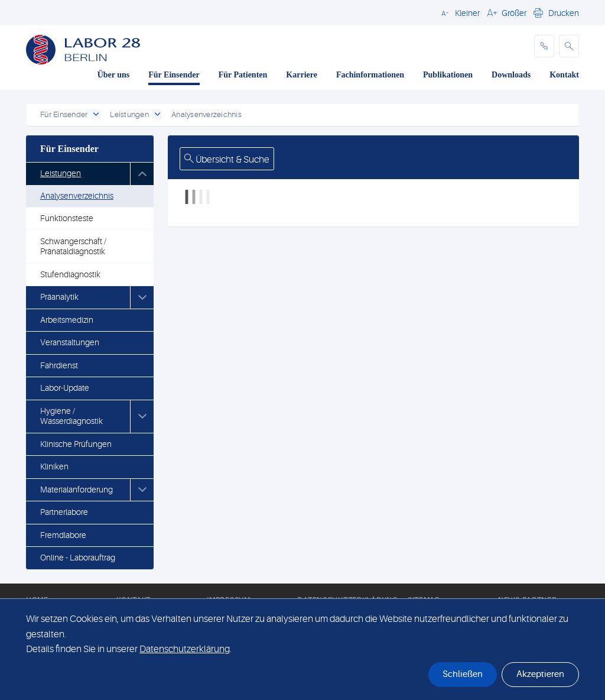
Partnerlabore (64, 512)
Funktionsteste (67, 218)
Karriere (302, 75)
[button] (459, 12)
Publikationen (448, 75)
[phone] (544, 46)
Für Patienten (243, 75)
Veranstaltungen (70, 342)
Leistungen (61, 173)
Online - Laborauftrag (78, 558)
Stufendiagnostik (70, 274)
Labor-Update (65, 388)
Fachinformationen (370, 75)
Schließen (463, 674)
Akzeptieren (540, 674)
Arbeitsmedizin (67, 320)
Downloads (511, 75)
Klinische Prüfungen (76, 444)
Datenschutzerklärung (185, 649)
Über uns (114, 75)
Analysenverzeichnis (77, 196)
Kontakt (564, 75)
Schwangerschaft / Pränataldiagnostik (73, 247)
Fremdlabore (63, 535)
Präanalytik (59, 297)
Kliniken (54, 466)
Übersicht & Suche (227, 160)
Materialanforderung (77, 490)
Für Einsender (174, 75)
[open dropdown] (96, 115)
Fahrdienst (59, 365)
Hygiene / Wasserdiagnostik (71, 416)
